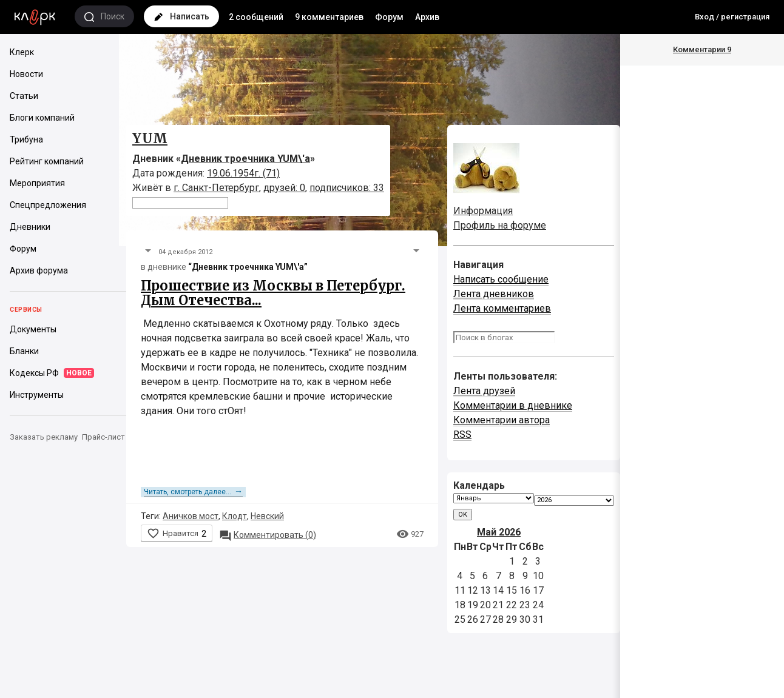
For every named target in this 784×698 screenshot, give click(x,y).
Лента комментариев (502, 308)
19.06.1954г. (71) (243, 173)
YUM (150, 138)
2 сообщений (256, 17)
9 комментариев (329, 17)
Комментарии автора (502, 420)
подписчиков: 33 (347, 188)
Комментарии (702, 49)
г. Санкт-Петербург (216, 188)
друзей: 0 (284, 188)
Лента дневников (494, 294)
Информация (483, 211)
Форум (389, 17)
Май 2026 (499, 532)
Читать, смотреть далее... (193, 492)
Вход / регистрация (732, 17)
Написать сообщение (501, 279)
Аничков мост (191, 516)
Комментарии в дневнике (513, 405)
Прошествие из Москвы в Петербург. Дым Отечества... (273, 293)
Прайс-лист (103, 437)
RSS (462, 435)
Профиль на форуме (500, 225)
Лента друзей (484, 391)
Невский (267, 516)
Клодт (235, 516)
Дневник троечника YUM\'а (245, 159)
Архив (427, 17)
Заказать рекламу (44, 437)
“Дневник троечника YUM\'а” (248, 267)
